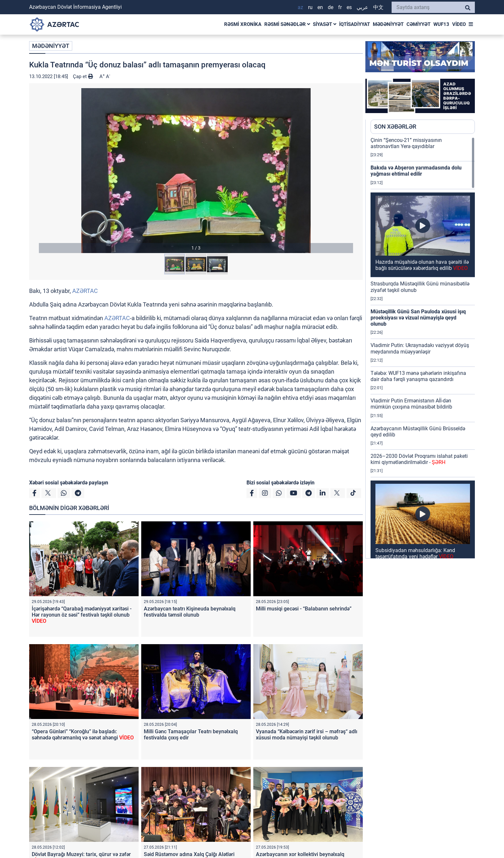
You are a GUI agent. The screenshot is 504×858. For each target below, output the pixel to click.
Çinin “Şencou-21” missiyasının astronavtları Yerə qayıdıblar (406, 143)
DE (331, 7)
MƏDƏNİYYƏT (388, 24)
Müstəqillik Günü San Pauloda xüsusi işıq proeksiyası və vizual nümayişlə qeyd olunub (418, 318)
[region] (423, 348)
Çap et (83, 76)
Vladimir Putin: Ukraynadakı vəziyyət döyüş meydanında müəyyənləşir (420, 348)
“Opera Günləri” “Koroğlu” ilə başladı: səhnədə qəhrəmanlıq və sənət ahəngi (83, 735)
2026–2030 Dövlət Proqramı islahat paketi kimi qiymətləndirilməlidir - (419, 459)
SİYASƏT (325, 24)
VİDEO (459, 24)
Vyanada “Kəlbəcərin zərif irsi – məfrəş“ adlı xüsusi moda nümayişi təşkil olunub (307, 735)
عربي (362, 7)
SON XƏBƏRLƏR (395, 127)
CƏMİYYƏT (418, 24)
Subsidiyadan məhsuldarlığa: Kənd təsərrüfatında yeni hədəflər (415, 553)
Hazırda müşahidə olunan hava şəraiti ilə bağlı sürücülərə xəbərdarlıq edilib (422, 265)
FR (340, 7)
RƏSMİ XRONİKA (243, 24)
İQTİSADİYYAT (355, 24)
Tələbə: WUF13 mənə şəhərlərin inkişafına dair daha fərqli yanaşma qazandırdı (418, 376)
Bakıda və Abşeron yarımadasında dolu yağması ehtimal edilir (416, 171)
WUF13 (441, 24)
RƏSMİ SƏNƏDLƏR (287, 24)
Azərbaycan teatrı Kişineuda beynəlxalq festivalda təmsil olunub (190, 612)
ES (349, 7)
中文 (378, 7)
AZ (300, 7)
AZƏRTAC (85, 291)
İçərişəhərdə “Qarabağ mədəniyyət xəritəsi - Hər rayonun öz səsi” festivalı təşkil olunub (82, 615)
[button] (196, 171)
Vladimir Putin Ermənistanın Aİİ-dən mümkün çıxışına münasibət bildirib (411, 404)
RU (310, 7)
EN (320, 7)
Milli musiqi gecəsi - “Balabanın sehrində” (304, 609)
